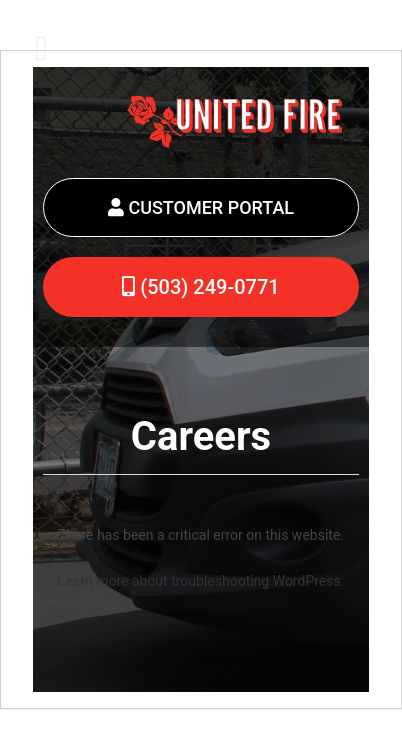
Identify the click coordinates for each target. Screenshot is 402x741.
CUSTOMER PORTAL (201, 207)
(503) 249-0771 (200, 287)
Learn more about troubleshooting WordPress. (201, 581)
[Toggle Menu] (41, 48)
